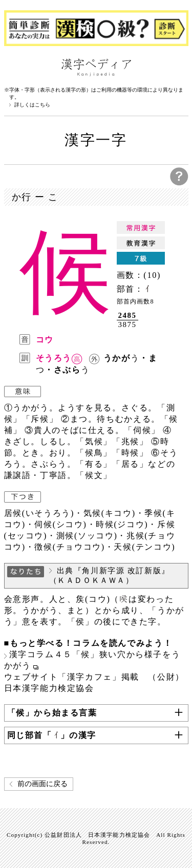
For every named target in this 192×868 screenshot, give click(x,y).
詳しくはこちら (32, 105)
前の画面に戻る (42, 784)
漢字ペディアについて (14, 67)
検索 (178, 67)
